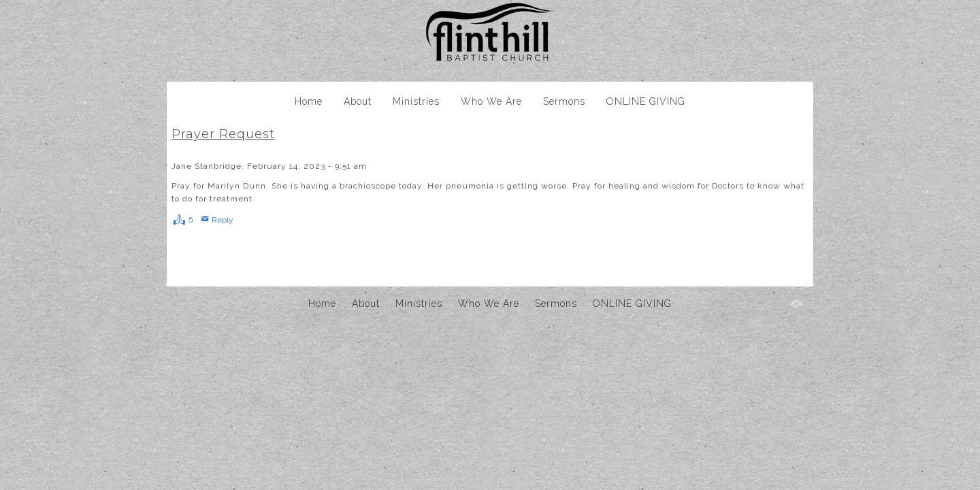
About (358, 101)
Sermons (564, 101)
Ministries (416, 101)
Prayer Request (223, 134)
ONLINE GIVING (646, 101)
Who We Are (491, 101)
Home (309, 101)
